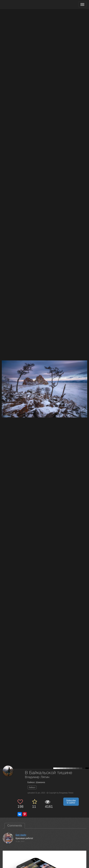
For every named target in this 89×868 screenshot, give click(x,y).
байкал (32, 787)
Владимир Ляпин (37, 777)
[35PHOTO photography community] (17, 5)
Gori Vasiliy (21, 835)
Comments (15, 826)
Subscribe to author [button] (71, 802)
